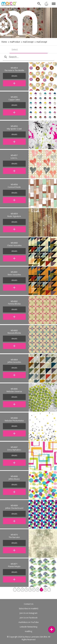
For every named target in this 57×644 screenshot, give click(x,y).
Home (4, 42)
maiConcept (28, 42)
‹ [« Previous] (15, 590)
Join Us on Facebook (29, 618)
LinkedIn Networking (28, 627)
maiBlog (28, 631)
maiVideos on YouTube (29, 622)
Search (39, 4)
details (14, 76)
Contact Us (29, 604)
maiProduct (15, 42)
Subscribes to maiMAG (29, 609)
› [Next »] (49, 590)
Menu (53, 2)
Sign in (46, 4)
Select (15, 49)
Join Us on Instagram (28, 613)
